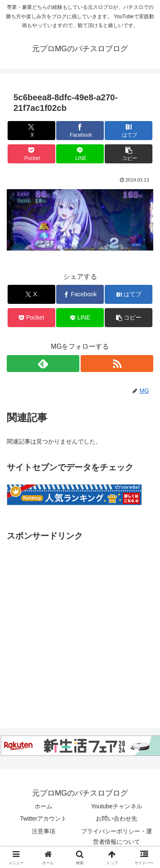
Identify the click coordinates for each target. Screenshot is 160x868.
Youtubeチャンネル (117, 806)
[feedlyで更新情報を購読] (43, 364)
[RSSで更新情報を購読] (117, 364)
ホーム (43, 806)
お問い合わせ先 (117, 818)
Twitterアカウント (43, 818)
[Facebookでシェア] (80, 131)
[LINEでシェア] (80, 154)
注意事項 (43, 831)
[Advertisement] (79, 623)
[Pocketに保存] (31, 154)
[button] (129, 154)
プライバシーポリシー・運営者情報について (117, 836)
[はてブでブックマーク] (129, 131)
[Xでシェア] (31, 131)
